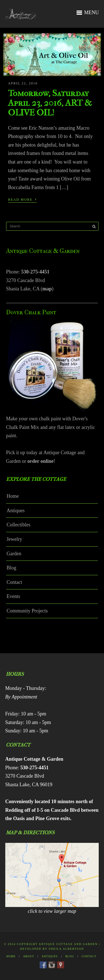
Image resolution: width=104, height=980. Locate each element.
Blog (12, 568)
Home (13, 496)
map (47, 289)
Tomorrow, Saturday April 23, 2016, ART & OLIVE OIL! (50, 103)
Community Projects (27, 611)
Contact (14, 582)
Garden (14, 554)
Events (13, 596)
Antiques (16, 511)
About (28, 956)
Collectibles (19, 525)
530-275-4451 (35, 272)
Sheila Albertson (66, 949)
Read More (22, 199)
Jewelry (14, 539)
